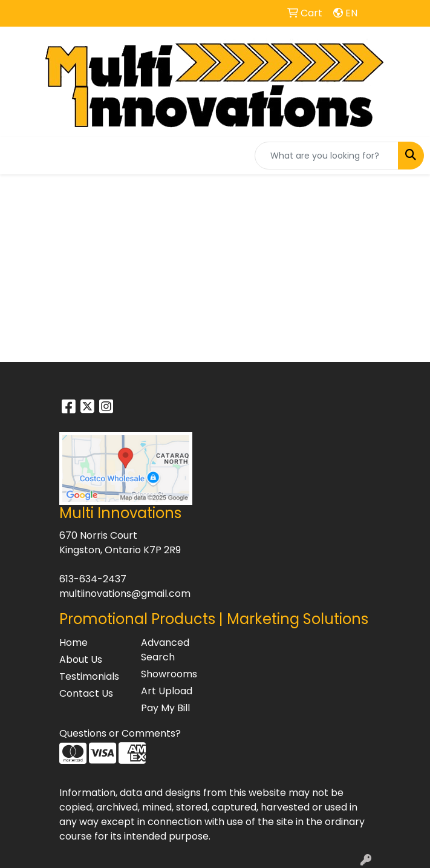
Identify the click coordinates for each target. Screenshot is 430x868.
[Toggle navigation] (19, 156)
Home (73, 643)
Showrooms (169, 674)
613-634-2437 (93, 579)
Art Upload (167, 691)
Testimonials (89, 676)
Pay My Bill (165, 708)
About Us (81, 659)
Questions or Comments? (120, 733)
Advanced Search (165, 650)
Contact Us (86, 693)
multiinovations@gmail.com (125, 593)
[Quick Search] (327, 156)
